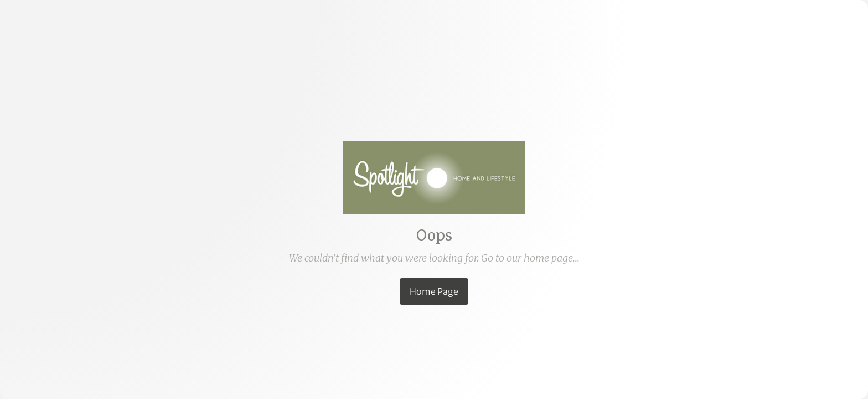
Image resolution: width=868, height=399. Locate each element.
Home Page (434, 291)
